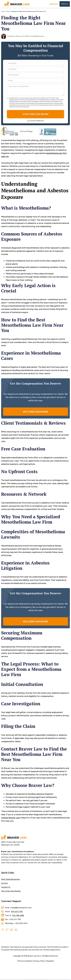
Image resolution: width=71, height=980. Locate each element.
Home (3, 11)
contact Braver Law (10, 818)
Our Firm (4, 883)
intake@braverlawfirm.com (21, 908)
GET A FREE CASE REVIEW (35, 412)
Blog (8, 11)
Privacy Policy (39, 961)
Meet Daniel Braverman (10, 879)
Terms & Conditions (25, 961)
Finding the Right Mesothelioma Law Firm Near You (29, 11)
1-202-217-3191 (15, 919)
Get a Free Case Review (11, 891)
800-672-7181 (17, 912)
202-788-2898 (18, 915)
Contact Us (53, 4)
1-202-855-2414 (21, 923)
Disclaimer (50, 961)
